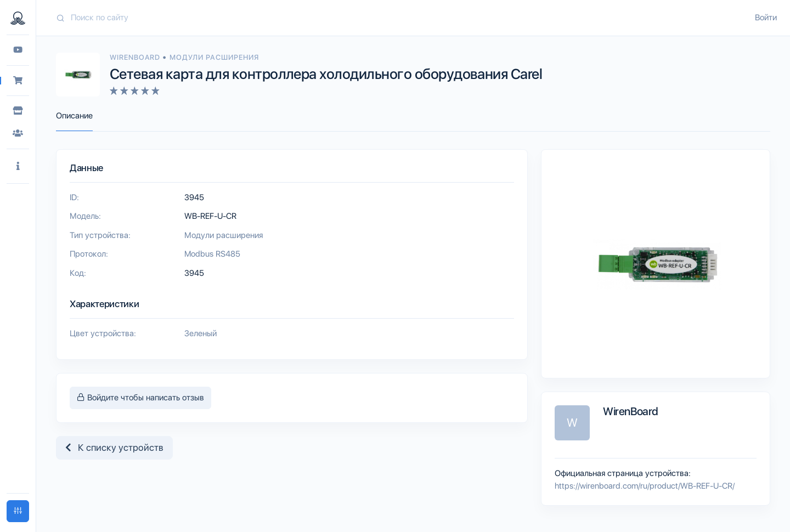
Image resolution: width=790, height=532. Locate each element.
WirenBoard (136, 57)
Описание (74, 116)
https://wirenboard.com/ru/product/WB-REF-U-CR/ (645, 486)
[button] (18, 166)
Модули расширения (215, 57)
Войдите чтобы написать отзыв (140, 398)
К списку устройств (114, 448)
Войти (766, 18)
